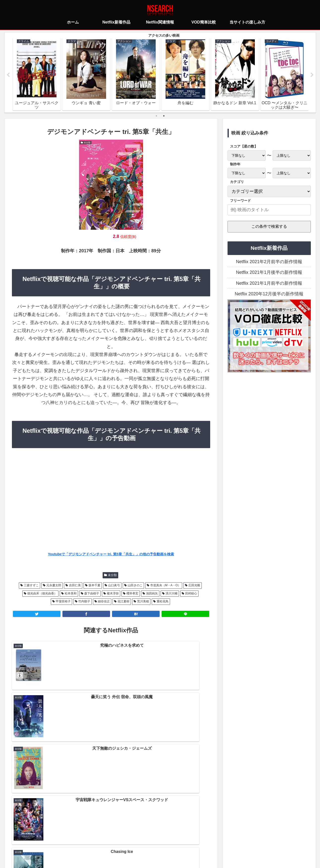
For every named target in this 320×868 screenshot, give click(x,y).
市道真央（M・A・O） (165, 586)
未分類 (112, 575)
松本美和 (71, 594)
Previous (8, 75)
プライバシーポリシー (131, 842)
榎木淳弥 (113, 594)
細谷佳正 (104, 602)
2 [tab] (164, 116)
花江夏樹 (123, 602)
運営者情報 (198, 842)
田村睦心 (191, 594)
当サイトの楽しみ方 (169, 842)
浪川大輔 (172, 594)
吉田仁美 (75, 586)
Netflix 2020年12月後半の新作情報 (269, 294)
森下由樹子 (92, 594)
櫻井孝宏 (132, 594)
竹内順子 (84, 602)
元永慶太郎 (54, 586)
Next (312, 75)
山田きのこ (135, 586)
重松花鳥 (163, 602)
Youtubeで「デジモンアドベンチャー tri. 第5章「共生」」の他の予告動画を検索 (111, 554)
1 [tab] (156, 116)
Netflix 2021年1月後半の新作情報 (269, 273)
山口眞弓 (114, 586)
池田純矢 (152, 594)
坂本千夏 (94, 586)
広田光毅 (194, 586)
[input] (269, 210)
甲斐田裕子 (63, 602)
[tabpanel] (37, 74)
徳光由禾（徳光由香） (42, 594)
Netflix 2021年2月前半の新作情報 (269, 262)
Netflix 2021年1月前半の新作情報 (269, 284)
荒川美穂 (143, 602)
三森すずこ (31, 586)
